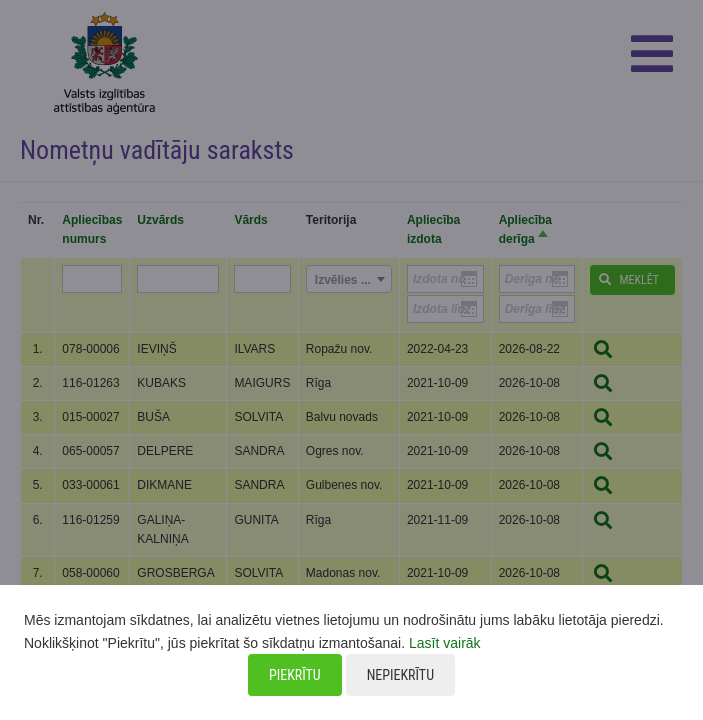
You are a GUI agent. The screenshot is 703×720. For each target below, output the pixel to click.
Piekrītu (295, 675)
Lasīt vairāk (445, 643)
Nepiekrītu (400, 675)
